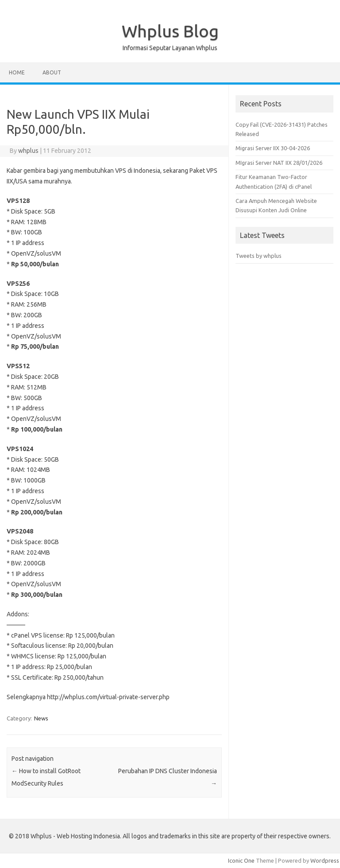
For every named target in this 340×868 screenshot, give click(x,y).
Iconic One (241, 860)
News (41, 718)
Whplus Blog (170, 31)
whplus (28, 151)
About (52, 72)
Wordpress (325, 860)
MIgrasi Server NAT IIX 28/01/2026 (279, 163)
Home (17, 72)
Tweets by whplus (259, 256)
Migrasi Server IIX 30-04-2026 (273, 148)
